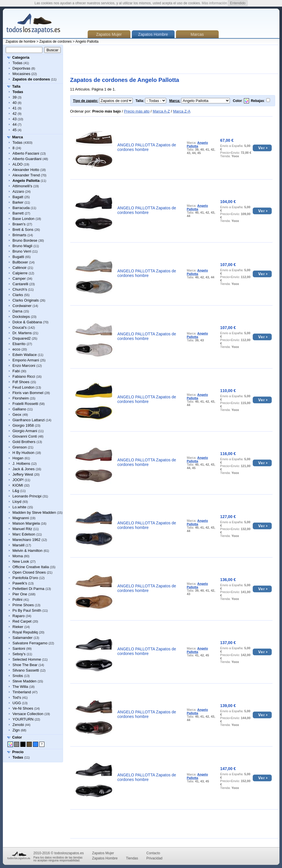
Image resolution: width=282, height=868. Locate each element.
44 (15, 124)
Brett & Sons (23, 230)
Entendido (238, 3)
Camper (19, 278)
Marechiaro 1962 (27, 540)
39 (15, 97)
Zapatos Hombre (105, 858)
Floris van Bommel (28, 393)
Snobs (18, 676)
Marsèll (19, 545)
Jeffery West (23, 474)
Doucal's (20, 327)
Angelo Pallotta (87, 42)
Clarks (18, 295)
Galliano (19, 409)
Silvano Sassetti (26, 670)
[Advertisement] (175, 59)
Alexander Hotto (26, 170)
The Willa (20, 687)
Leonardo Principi (27, 496)
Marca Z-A (182, 111)
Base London (24, 219)
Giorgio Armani (25, 431)
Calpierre (20, 273)
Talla (16, 86)
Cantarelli (20, 284)
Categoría (21, 57)
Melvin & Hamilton (28, 551)
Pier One (20, 594)
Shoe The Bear (25, 665)
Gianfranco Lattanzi (29, 420)
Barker (18, 202)
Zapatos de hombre (21, 42)
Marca (18, 137)
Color (17, 737)
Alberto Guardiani (27, 159)
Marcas (197, 34)
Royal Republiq (25, 632)
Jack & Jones (24, 469)
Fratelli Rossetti (26, 404)
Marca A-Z (161, 111)
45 (15, 130)
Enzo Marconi (24, 366)
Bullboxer (20, 262)
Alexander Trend (26, 175)
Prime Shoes (23, 605)
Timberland (22, 692)
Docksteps (21, 317)
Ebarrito (19, 344)
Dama (18, 311)
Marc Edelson (24, 534)
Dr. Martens (22, 333)
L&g (16, 491)
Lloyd (17, 502)
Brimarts (19, 235)
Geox (17, 415)
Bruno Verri (22, 251)
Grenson (20, 447)
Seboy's (19, 654)
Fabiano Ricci (24, 376)
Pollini (18, 600)
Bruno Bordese (25, 240)
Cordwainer (22, 306)
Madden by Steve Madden (34, 512)
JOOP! (18, 480)
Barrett (18, 213)
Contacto (153, 853)
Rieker (18, 627)
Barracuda (21, 208)
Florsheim (21, 398)
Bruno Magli (22, 246)
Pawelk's (20, 583)
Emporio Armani (26, 360)
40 (15, 103)
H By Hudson (24, 453)
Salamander (23, 638)
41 (15, 108)
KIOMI (18, 485)
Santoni (19, 648)
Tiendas (132, 858)
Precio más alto (137, 111)
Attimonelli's (22, 186)
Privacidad (154, 858)
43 (15, 119)
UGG (17, 703)
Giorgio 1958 (23, 425)
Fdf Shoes (21, 382)
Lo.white (19, 507)
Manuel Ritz (22, 529)
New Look (21, 561)
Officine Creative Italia (31, 567)
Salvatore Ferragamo (30, 643)
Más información (214, 3)
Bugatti (18, 257)
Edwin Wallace (25, 355)
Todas (18, 63)
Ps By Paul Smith (27, 610)
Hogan (18, 458)
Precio (18, 752)
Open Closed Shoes (29, 572)
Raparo (19, 616)
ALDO (18, 164)
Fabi (16, 371)
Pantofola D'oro (25, 578)
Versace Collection (28, 714)
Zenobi (18, 725)
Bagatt (18, 197)
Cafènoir (20, 268)
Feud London (24, 387)
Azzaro (18, 191)
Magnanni (21, 518)
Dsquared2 (22, 338)
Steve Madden (25, 681)
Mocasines (21, 74)
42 (15, 114)
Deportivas (21, 68)
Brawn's (19, 224)
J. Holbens (21, 463)
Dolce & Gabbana (27, 322)
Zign (16, 730)
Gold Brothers (24, 442)
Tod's (17, 697)
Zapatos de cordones (55, 42)
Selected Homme (27, 659)
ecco (16, 349)
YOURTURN (23, 719)
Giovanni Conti (25, 436)
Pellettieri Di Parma (29, 589)
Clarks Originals (26, 300)
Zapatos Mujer (109, 34)
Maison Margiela (26, 523)
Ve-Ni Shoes (23, 708)
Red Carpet (22, 621)
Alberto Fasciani (26, 153)
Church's (20, 289)
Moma (18, 556)
